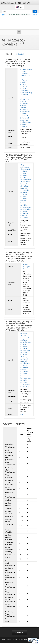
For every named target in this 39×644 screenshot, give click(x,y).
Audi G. (25, 342)
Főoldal (3, 2)
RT (29, 2)
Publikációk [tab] (8, 54)
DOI (22, 414)
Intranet (3, 4)
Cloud (15, 2)
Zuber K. (25, 218)
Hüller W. (25, 126)
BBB (20, 2)
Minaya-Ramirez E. (24, 201)
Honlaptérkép (19, 632)
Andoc (25, 2)
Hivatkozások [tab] (20, 54)
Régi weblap (27, 4)
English (20, 7)
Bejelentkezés (12, 4)
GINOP (19, 4)
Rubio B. (24, 76)
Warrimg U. (26, 386)
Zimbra (9, 2)
